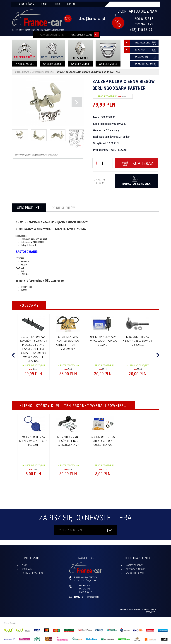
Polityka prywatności (33, 572)
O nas (44, 4)
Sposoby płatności (136, 568)
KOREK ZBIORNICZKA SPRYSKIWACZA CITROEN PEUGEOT (33, 440)
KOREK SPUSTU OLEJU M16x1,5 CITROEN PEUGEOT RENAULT (103, 440)
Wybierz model (25, 64)
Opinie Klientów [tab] (63, 207)
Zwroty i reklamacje (137, 572)
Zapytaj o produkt (100, 180)
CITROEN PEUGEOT (117, 150)
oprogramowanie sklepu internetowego (137, 608)
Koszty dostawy (134, 564)
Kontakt (72, 4)
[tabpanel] (86, 253)
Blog (57, 4)
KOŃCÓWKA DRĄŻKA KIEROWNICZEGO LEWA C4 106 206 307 (137, 340)
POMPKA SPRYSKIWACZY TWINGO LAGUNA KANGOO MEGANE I (103, 340)
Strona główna (25, 4)
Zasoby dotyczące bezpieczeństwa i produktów (36, 155)
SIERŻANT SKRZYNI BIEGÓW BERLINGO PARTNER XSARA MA (68, 440)
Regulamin (27, 568)
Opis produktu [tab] (29, 207)
